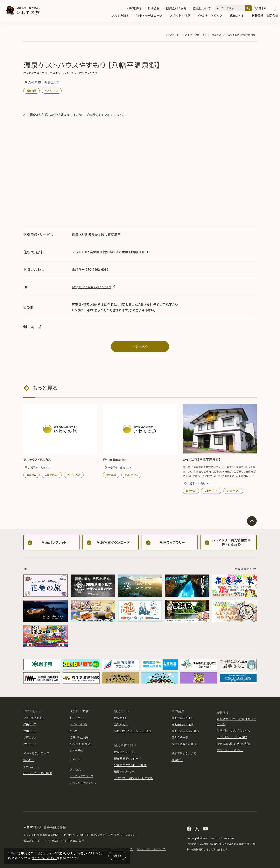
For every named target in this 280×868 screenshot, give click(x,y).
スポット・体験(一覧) (196, 35)
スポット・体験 (182, 16)
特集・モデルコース (151, 16)
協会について (202, 8)
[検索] (248, 8)
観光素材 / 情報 (176, 8)
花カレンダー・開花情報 (38, 773)
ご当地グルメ (52, 475)
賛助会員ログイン (182, 718)
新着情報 (258, 16)
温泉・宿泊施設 (79, 737)
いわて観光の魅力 (34, 718)
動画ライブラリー (124, 771)
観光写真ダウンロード (128, 758)
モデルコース (31, 767)
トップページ (173, 35)
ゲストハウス (52, 90)
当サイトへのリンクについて (234, 730)
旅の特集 (29, 760)
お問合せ (272, 16)
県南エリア (30, 731)
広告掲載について (246, 569)
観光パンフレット (124, 752)
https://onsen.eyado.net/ (94, 287)
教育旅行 (135, 8)
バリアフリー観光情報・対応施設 (134, 778)
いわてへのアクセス (81, 776)
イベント (203, 16)
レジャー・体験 (78, 724)
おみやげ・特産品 (80, 744)
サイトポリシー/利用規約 (232, 737)
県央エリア (30, 724)
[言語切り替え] (265, 8)
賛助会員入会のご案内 (185, 731)
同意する (117, 855)
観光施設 (31, 90)
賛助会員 (154, 8)
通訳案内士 (121, 724)
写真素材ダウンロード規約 (130, 765)
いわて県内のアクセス (83, 783)
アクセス (219, 16)
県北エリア (30, 744)
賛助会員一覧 (180, 737)
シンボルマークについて (151, 849)
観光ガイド (239, 16)
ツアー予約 (76, 750)
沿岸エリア (30, 737)
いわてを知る (122, 16)
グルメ (73, 731)
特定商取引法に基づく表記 (233, 744)
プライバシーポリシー (45, 858)
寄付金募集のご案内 (184, 744)
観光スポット (77, 718)
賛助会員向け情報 (183, 724)
